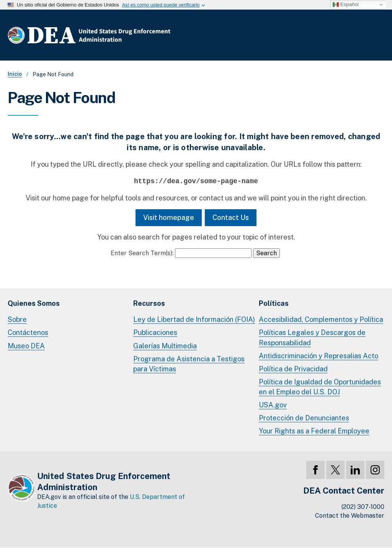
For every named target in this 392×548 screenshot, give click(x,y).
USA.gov (273, 405)
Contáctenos (28, 332)
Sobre (17, 319)
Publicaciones (155, 332)
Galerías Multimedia (165, 346)
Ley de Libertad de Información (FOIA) (194, 319)
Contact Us (231, 217)
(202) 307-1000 (363, 507)
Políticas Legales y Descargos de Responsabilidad (312, 337)
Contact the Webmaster (350, 516)
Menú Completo (377, 37)
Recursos (149, 303)
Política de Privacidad (293, 369)
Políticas (274, 303)
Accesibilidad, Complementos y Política (321, 319)
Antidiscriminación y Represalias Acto (318, 356)
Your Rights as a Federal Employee (314, 431)
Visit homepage (169, 217)
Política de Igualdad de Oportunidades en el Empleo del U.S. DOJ (320, 387)
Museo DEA (26, 346)
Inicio (15, 74)
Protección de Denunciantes (304, 418)
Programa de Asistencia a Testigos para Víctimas (189, 364)
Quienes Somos (34, 303)
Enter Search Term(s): (142, 253)
